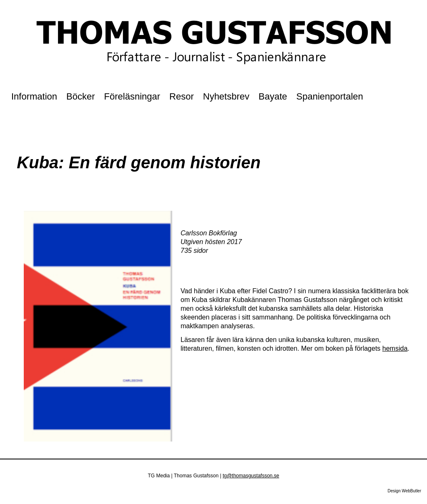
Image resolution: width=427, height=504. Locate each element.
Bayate (273, 96)
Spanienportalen (330, 96)
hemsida (395, 348)
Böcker (80, 96)
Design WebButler (404, 491)
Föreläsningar (132, 96)
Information (34, 96)
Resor (182, 96)
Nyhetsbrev (226, 96)
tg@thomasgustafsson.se (251, 476)
